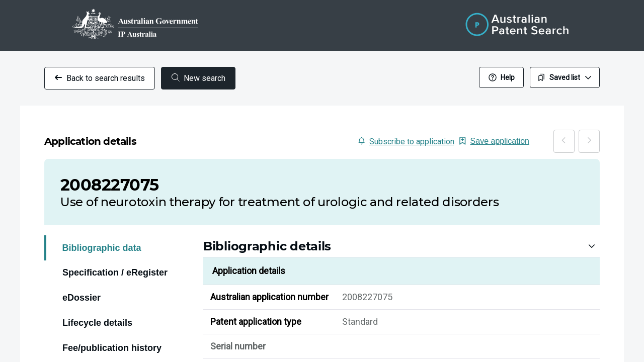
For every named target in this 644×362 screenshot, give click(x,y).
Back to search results (100, 78)
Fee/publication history (112, 336)
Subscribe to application (464, 136)
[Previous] (594, 136)
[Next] (599, 136)
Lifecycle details (97, 311)
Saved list (565, 77)
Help (502, 77)
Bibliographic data (102, 236)
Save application (540, 135)
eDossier (82, 286)
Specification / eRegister (115, 261)
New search (198, 78)
